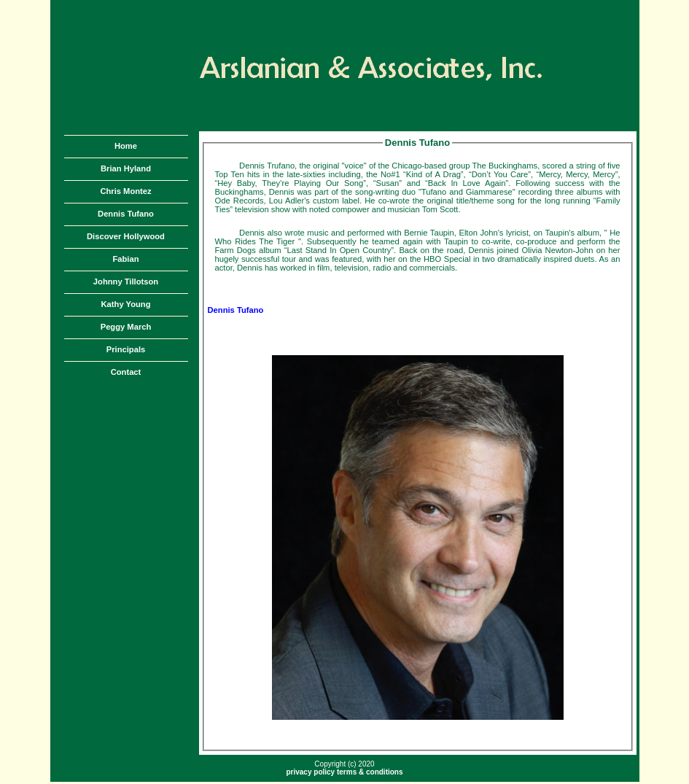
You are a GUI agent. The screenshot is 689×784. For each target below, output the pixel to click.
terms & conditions (370, 772)
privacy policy (310, 772)
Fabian (125, 259)
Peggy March (126, 327)
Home (126, 146)
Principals (126, 349)
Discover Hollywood (126, 236)
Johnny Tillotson (126, 282)
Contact (126, 372)
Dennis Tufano (126, 214)
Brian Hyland (126, 168)
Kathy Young (126, 304)
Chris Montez (125, 191)
